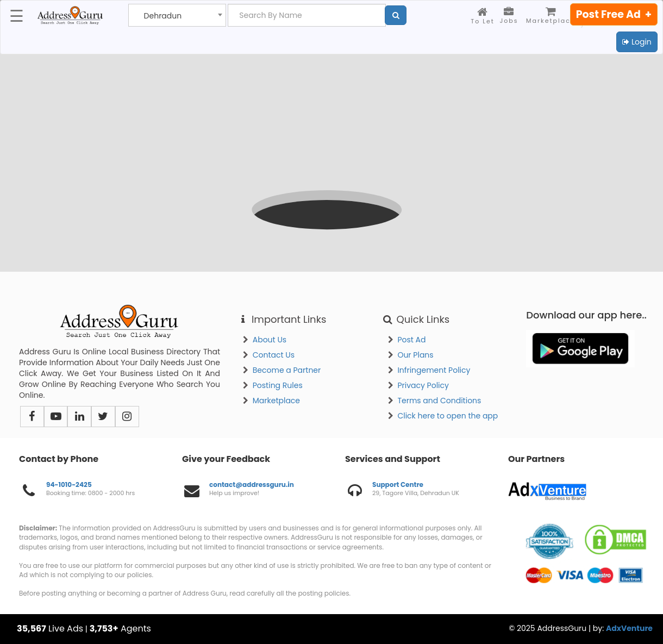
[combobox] (177, 15)
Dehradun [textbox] (163, 16)
